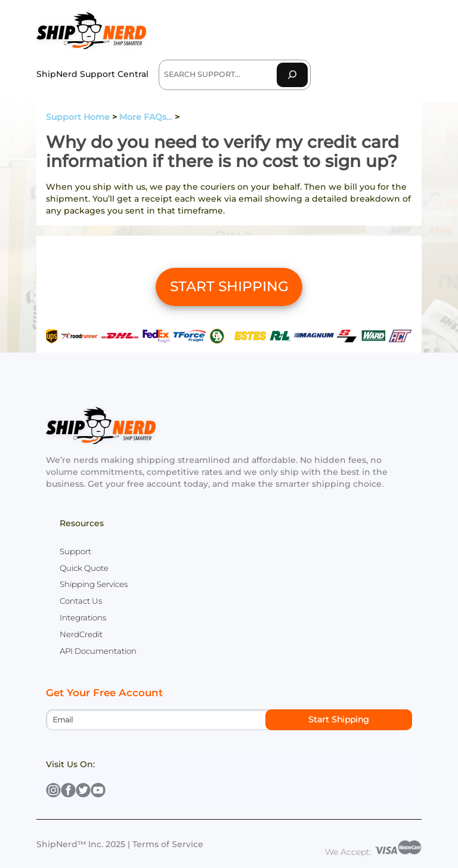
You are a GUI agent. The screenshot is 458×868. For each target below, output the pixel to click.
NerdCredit (81, 634)
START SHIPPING (229, 286)
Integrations (83, 617)
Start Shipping (339, 719)
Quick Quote (84, 568)
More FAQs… (146, 117)
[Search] (292, 75)
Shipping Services (94, 584)
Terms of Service (168, 844)
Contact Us (81, 601)
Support (75, 551)
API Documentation (98, 651)
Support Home (78, 117)
